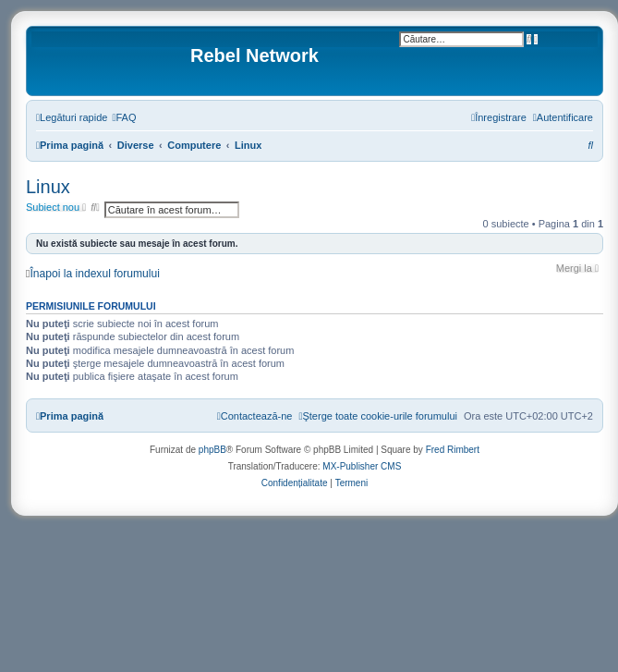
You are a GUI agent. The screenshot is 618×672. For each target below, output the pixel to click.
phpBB (212, 450)
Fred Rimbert (453, 450)
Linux (48, 187)
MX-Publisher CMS (362, 466)
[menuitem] (124, 117)
